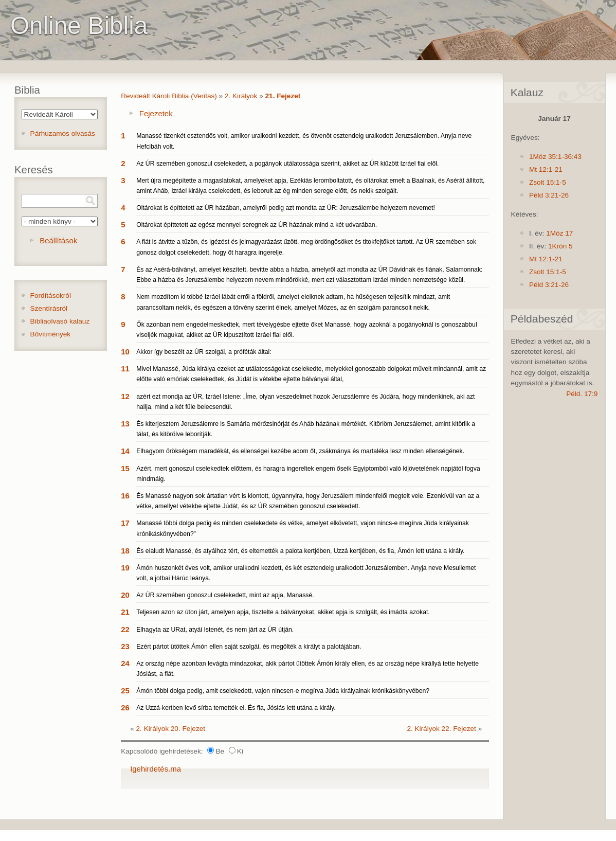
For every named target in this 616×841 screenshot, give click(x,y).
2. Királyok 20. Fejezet (171, 729)
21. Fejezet (283, 96)
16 (125, 496)
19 (125, 568)
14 (125, 451)
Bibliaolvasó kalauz (60, 321)
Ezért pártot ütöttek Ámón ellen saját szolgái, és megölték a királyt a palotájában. (249, 647)
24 (125, 663)
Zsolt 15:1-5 (548, 182)
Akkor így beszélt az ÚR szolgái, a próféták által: (204, 352)
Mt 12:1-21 (546, 169)
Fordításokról (51, 296)
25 (125, 691)
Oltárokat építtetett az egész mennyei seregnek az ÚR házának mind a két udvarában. (257, 225)
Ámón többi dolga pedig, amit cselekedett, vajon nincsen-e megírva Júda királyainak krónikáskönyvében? (283, 691)
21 (125, 612)
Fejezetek (156, 113)
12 (125, 396)
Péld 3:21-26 (549, 195)
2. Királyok (241, 96)
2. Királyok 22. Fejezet (441, 729)
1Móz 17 (559, 233)
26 (125, 708)
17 (125, 523)
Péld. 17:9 (582, 394)
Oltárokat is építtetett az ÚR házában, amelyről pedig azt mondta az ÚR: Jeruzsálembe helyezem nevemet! (286, 208)
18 (125, 551)
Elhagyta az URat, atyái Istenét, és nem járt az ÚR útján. (215, 630)
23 (125, 646)
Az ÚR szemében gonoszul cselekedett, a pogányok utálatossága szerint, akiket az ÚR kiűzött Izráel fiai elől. (287, 164)
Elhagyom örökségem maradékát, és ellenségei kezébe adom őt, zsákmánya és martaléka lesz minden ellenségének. (300, 451)
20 (125, 595)
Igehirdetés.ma (156, 769)
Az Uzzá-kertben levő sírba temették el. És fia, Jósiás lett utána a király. (236, 708)
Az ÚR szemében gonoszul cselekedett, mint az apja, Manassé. (225, 595)
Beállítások (58, 240)
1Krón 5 (560, 246)
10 (125, 352)
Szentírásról (49, 308)
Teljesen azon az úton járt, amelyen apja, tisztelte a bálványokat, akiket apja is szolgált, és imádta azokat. (283, 612)
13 (125, 424)
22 (125, 629)
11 (125, 369)
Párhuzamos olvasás (63, 133)
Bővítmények (51, 334)
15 (125, 468)
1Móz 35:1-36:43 (555, 157)
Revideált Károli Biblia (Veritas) (169, 96)
